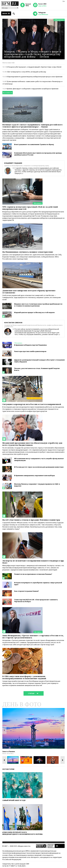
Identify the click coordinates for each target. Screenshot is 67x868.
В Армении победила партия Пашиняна (30, 345)
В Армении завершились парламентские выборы (35, 475)
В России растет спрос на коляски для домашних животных (39, 467)
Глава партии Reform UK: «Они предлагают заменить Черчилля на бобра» (36, 601)
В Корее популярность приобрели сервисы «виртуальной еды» (38, 584)
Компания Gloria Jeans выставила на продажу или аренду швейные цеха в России (38, 154)
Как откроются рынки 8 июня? (27, 591)
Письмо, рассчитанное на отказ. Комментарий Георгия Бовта (37, 369)
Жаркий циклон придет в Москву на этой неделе (34, 312)
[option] (33, 728)
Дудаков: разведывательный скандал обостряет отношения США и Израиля (39, 361)
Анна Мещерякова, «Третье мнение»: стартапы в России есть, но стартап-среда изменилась (33, 637)
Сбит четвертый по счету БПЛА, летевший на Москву (26, 72)
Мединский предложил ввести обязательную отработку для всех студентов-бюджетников (32, 444)
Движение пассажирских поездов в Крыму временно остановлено (29, 292)
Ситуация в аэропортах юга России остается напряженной (32, 404)
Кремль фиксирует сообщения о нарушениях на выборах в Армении (32, 89)
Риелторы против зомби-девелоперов (30, 351)
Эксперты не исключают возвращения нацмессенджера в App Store (33, 562)
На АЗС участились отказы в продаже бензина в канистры (31, 520)
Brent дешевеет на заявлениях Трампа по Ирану (34, 144)
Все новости (8, 93)
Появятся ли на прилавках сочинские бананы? (33, 574)
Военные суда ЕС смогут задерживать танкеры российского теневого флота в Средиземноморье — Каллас (32, 126)
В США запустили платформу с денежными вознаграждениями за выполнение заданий (24, 677)
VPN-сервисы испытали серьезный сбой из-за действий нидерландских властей (30, 208)
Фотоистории (8, 769)
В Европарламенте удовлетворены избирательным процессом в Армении (35, 77)
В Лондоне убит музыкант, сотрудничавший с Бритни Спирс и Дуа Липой (34, 67)
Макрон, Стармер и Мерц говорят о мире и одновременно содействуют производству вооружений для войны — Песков (33, 54)
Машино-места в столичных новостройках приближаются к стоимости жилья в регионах (38, 305)
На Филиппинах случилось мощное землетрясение (28, 252)
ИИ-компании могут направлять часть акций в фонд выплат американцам (39, 459)
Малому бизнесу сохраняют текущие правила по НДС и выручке (37, 485)
